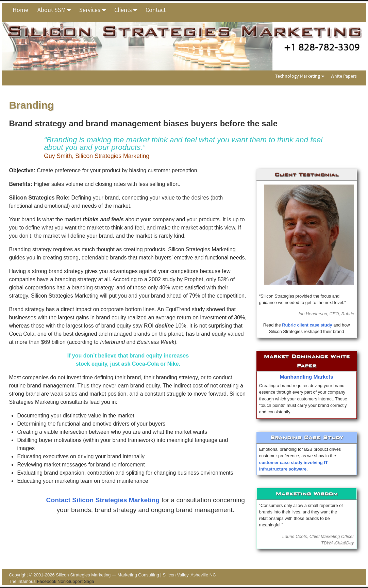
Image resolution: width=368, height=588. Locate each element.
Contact (156, 10)
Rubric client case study (307, 325)
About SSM (56, 10)
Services (94, 10)
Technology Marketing (301, 76)
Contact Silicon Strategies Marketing (103, 500)
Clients (128, 10)
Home (20, 10)
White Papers (344, 76)
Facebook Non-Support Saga (65, 581)
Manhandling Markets (307, 377)
